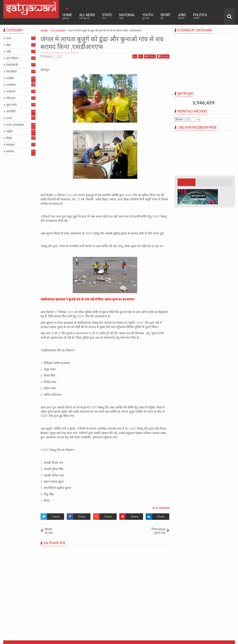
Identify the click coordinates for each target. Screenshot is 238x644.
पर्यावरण (11, 85)
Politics (200, 16)
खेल (8, 45)
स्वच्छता (11, 145)
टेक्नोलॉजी (12, 65)
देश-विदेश (11, 72)
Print (150, 56)
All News (87, 16)
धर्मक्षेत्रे (10, 78)
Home (67, 16)
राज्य (9, 118)
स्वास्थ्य (10, 151)
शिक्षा (9, 138)
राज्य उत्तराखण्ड (161, 508)
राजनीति (11, 112)
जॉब (9, 52)
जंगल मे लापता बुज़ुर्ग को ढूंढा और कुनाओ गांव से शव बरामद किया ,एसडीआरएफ (102, 43)
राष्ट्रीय (9, 131)
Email (163, 56)
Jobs (182, 16)
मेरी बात (11, 98)
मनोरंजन (11, 92)
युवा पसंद (11, 105)
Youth (148, 16)
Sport (165, 16)
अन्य (9, 38)
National (127, 16)
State (107, 16)
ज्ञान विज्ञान (12, 58)
